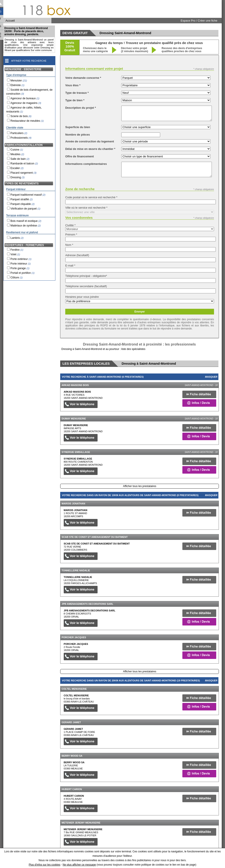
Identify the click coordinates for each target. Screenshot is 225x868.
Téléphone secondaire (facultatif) (86, 286)
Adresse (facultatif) (77, 255)
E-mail (70, 266)
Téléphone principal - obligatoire (86, 276)
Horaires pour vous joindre (82, 297)
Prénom (71, 234)
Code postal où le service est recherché (91, 197)
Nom (69, 245)
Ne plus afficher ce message (79, 865)
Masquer (211, 377)
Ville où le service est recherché (86, 208)
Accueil (10, 21)
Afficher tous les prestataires (140, 486)
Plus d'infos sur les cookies (45, 865)
